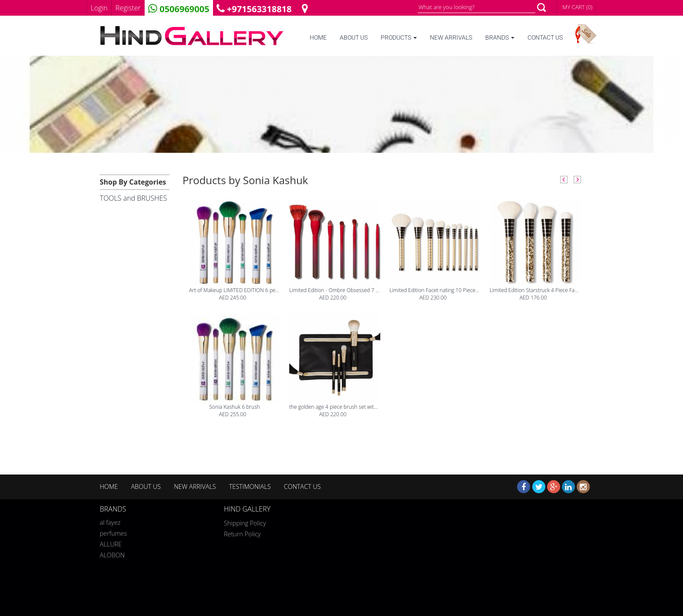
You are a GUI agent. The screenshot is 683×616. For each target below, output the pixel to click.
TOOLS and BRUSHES (133, 198)
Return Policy (242, 534)
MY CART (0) (577, 7)
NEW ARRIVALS (451, 38)
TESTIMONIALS (250, 486)
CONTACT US (545, 38)
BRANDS (500, 38)
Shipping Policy (245, 523)
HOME (318, 38)
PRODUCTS (399, 38)
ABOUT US (354, 38)
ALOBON (112, 554)
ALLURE (111, 543)
